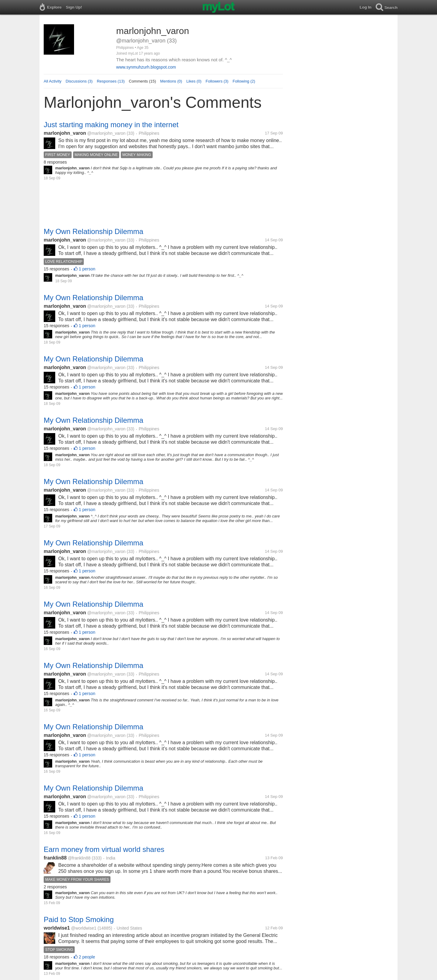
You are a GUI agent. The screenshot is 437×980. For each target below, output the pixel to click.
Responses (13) (111, 81)
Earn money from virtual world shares (104, 849)
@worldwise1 (84, 928)
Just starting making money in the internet (111, 125)
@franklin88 (79, 858)
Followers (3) (217, 81)
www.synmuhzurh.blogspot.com (146, 67)
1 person (87, 269)
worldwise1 (57, 928)
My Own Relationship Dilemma (93, 231)
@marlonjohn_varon (106, 133)
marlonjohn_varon (65, 133)
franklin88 (55, 858)
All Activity (53, 81)
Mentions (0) (171, 81)
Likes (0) (194, 81)
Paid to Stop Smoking (79, 919)
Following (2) (244, 81)
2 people (87, 957)
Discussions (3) (79, 81)
